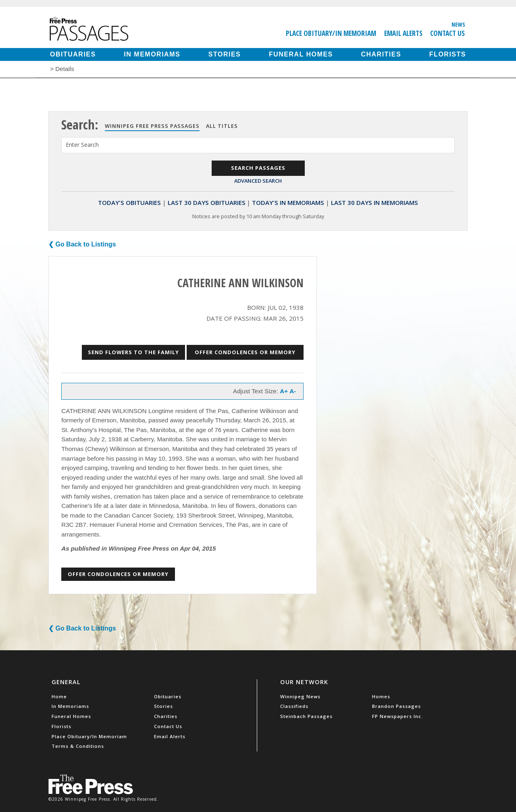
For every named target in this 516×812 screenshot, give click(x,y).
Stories (225, 54)
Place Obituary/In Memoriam (331, 33)
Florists (448, 54)
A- (293, 391)
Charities (381, 54)
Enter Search (82, 145)
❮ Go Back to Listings (82, 244)
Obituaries (73, 54)
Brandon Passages (396, 706)
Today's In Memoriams (288, 202)
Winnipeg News (300, 696)
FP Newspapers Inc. (397, 716)
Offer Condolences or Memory (245, 352)
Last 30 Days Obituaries (207, 202)
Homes (381, 696)
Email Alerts (403, 33)
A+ (284, 391)
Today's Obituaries (129, 202)
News (458, 24)
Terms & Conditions (78, 746)
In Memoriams (152, 54)
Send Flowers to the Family (133, 352)
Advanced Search (258, 181)
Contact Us (447, 33)
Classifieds (294, 706)
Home (59, 696)
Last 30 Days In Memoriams (375, 202)
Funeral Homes (301, 54)
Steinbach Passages (306, 716)
